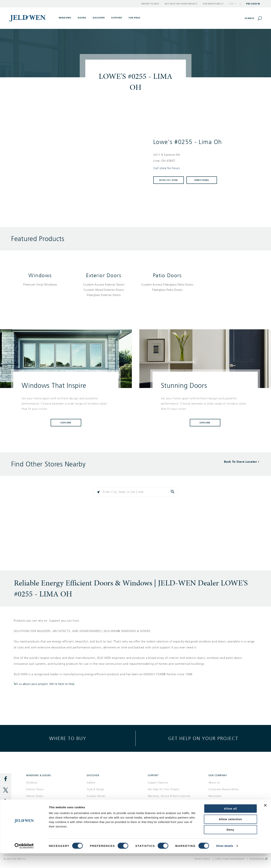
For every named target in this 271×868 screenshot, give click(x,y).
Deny (230, 844)
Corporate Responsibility (224, 789)
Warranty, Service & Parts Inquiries (169, 796)
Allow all (230, 823)
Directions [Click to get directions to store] (202, 180)
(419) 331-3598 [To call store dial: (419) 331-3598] (168, 180)
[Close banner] (265, 820)
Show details (225, 861)
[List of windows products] (40, 285)
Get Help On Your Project (164, 789)
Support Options (158, 783)
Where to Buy (150, 4)
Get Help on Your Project (181, 4)
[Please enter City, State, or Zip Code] (136, 492)
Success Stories (96, 796)
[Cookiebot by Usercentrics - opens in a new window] (24, 861)
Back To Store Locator (241, 462)
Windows (40, 275)
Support (117, 18)
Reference (93, 803)
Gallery (91, 783)
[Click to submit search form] (173, 492)
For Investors (213, 4)
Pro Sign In (253, 4)
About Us (214, 783)
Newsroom (215, 796)
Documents (94, 809)
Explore (66, 423)
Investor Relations (219, 809)
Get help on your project (203, 738)
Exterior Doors (104, 275)
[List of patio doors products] (167, 287)
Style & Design (96, 789)
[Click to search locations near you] (98, 492)
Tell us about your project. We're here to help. (45, 684)
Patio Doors (167, 275)
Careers (213, 803)
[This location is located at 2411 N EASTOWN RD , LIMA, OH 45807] (205, 158)
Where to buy (68, 738)
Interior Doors (35, 796)
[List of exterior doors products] (104, 290)
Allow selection (230, 834)
